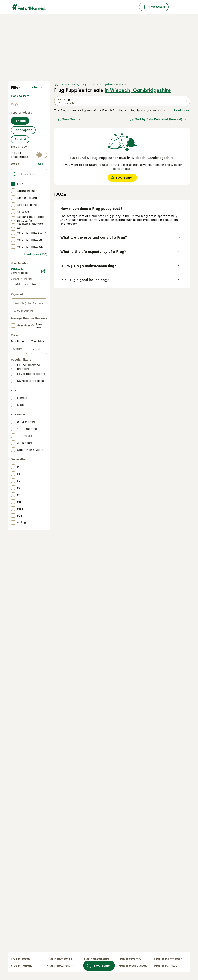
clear (41, 164)
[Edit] (43, 271)
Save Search (69, 119)
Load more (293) (36, 254)
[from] (19, 349)
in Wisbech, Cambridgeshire (138, 90)
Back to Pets (20, 96)
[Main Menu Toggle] (4, 7)
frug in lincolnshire (96, 959)
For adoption (23, 130)
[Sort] (158, 119)
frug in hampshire (59, 959)
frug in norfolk (21, 966)
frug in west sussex (133, 966)
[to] (39, 349)
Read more (181, 110)
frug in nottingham (60, 966)
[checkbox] (13, 184)
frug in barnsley (166, 966)
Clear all (38, 87)
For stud (20, 139)
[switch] (42, 155)
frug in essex (20, 959)
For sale (20, 121)
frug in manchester (168, 959)
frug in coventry (130, 959)
